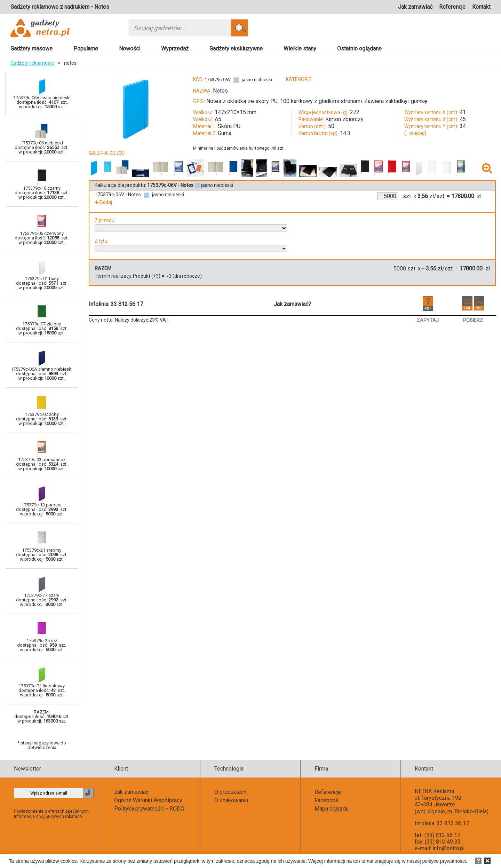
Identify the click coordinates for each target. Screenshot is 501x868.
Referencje (452, 7)
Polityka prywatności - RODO (149, 809)
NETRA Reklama (434, 791)
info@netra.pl (448, 848)
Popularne (86, 49)
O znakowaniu (231, 800)
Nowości (130, 49)
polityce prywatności (444, 861)
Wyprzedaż (175, 49)
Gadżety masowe (31, 49)
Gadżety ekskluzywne (236, 49)
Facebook (327, 800)
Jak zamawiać (415, 7)
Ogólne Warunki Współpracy (148, 800)
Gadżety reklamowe (32, 63)
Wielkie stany (300, 49)
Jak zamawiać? (292, 304)
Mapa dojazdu (332, 809)
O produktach (230, 792)
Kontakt (481, 7)
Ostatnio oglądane (359, 49)
